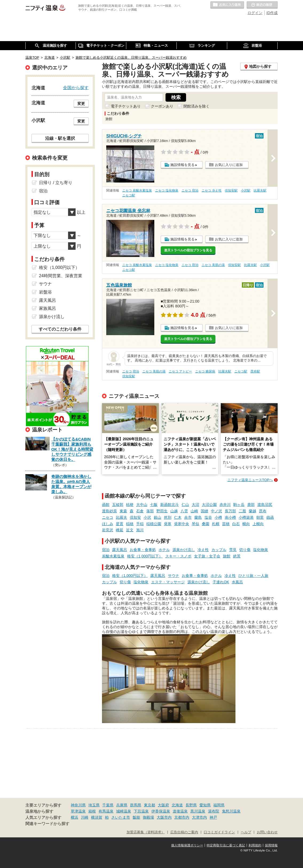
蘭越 (253, 511)
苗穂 (226, 524)
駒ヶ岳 (239, 505)
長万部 (230, 511)
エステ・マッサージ (168, 582)
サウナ (174, 576)
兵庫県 (122, 805)
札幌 (216, 524)
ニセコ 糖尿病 (205, 371)
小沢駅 (246, 191)
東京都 (149, 805)
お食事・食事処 (143, 550)
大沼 (195, 505)
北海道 (177, 805)
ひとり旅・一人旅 (253, 576)
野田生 (162, 511)
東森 (123, 511)
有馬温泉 (106, 811)
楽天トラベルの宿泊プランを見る (188, 250)
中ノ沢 (217, 511)
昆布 (263, 511)
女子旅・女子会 (207, 556)
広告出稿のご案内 (184, 832)
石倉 (140, 511)
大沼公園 (209, 505)
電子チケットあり (126, 106)
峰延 (120, 530)
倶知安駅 (231, 191)
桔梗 (130, 505)
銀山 (158, 517)
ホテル (164, 550)
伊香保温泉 (161, 811)
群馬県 (136, 805)
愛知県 (205, 805)
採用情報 (271, 845)
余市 (188, 517)
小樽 (218, 517)
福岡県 (219, 805)
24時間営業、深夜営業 (61, 276)
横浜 (74, 817)
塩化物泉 (261, 550)
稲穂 (130, 524)
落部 (150, 511)
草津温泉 (78, 811)
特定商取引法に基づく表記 (226, 845)
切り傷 (245, 550)
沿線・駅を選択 (60, 138)
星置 (120, 524)
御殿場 (148, 817)
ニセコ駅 (129, 195)
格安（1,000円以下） (145, 556)
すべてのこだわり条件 (60, 329)
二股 (242, 511)
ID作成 (272, 13)
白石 (236, 524)
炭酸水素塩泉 (113, 556)
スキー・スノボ (178, 556)
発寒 (168, 524)
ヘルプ (246, 832)
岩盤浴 (45, 292)
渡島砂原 (109, 511)
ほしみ (108, 524)
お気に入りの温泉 (227, 5)
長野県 (191, 805)
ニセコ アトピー (180, 371)
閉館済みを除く (196, 106)
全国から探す (76, 88)
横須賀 (97, 817)
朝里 (260, 517)
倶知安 (135, 517)
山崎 (194, 511)
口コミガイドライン (219, 832)
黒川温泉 (198, 811)
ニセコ (108, 517)
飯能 (136, 817)
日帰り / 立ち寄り (56, 183)
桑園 (206, 524)
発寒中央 (182, 524)
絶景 (237, 556)
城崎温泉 (124, 811)
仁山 (185, 505)
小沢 (147, 517)
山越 (174, 511)
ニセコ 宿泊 (190, 191)
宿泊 (106, 550)
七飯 (154, 505)
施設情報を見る (182, 165)
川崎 (85, 817)
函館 (106, 505)
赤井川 (225, 505)
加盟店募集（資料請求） (146, 832)
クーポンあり (162, 106)
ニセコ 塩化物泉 (167, 191)
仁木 (178, 517)
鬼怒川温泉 (231, 811)
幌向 (246, 524)
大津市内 (199, 817)
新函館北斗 (170, 505)
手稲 (140, 524)
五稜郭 (118, 505)
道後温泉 (180, 811)
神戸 (213, 817)
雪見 (233, 550)
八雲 (184, 511)
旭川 (140, 530)
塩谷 (208, 517)
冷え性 (203, 550)
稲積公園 (154, 524)
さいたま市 (121, 817)
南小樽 (230, 517)
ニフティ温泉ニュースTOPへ (250, 480)
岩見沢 (108, 530)
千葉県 (108, 805)
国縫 (204, 511)
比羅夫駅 (260, 191)
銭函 (270, 517)
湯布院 (214, 811)
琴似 (195, 524)
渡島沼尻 (265, 505)
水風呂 (237, 582)
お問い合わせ (267, 832)
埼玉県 (94, 805)
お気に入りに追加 (229, 165)
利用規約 (255, 845)
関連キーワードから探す (47, 824)
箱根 (92, 811)
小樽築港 (246, 517)
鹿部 (251, 505)
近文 (130, 530)
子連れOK (221, 582)
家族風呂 (48, 308)
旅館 (227, 556)
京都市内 (182, 817)
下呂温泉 (141, 811)
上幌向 (258, 524)
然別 (168, 517)
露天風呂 (120, 550)
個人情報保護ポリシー (187, 845)
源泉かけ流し (184, 550)
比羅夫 (121, 517)
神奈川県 (78, 805)
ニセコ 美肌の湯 (213, 265)
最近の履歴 (262, 5)
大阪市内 (164, 817)
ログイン (255, 13)
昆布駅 (255, 371)
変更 (81, 104)
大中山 (142, 505)
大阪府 (163, 805)
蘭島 (198, 517)
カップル (219, 550)
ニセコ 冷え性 (212, 191)
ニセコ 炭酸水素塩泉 (137, 191)
